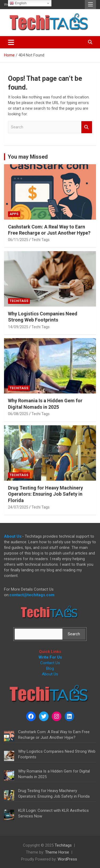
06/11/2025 (18, 240)
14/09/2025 (18, 327)
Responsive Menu (90, 5)
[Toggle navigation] (11, 42)
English (18, 3)
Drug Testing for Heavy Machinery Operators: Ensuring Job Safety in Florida (45, 494)
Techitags (19, 301)
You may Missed (28, 157)
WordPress (67, 859)
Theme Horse (57, 852)
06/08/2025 (18, 414)
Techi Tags (41, 240)
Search (87, 127)
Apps (14, 214)
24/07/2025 (18, 507)
